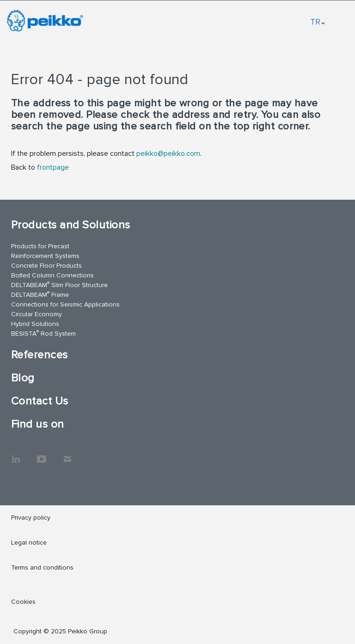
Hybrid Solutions (35, 324)
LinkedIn (16, 454)
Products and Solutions (71, 225)
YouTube (42, 454)
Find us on (38, 424)
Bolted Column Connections (52, 275)
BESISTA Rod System (43, 333)
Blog (23, 378)
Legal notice (29, 543)
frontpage (53, 167)
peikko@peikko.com (168, 153)
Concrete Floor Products (46, 266)
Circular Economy (37, 314)
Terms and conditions (42, 567)
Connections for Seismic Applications (65, 304)
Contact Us (40, 401)
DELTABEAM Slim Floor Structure (59, 285)
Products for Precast (40, 246)
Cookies (23, 602)
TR (318, 22)
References (40, 355)
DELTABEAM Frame (40, 294)
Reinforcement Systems (45, 256)
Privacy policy (31, 518)
